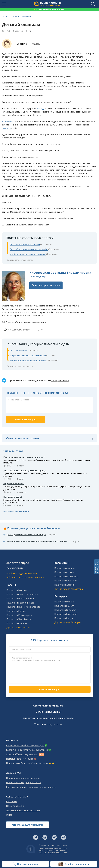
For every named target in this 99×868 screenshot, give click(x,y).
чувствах (6, 128)
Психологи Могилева (66, 614)
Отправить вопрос (50, 689)
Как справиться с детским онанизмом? (24, 457)
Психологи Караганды (66, 581)
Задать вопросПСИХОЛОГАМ (97, 567)
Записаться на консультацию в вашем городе (48, 718)
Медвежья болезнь (14, 484)
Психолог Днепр (38, 277)
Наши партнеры (15, 806)
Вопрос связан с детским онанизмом (28, 355)
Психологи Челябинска (19, 619)
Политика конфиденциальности (24, 783)
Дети (28, 31)
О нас (9, 815)
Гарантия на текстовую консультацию (27, 750)
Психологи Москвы (17, 590)
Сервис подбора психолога (48, 706)
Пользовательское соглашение (23, 778)
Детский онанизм (18, 350)
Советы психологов (22, 17)
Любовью (7, 121)
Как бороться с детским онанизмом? (28, 254)
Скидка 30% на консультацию (22, 754)
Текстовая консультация (48, 724)
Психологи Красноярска (19, 615)
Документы (13, 773)
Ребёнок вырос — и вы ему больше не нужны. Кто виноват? (38, 541)
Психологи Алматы (64, 568)
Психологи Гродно (64, 618)
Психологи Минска (64, 602)
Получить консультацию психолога (50, 9)
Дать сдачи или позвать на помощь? (26, 535)
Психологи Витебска (65, 610)
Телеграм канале (60, 380)
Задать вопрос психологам (20, 260)
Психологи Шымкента (66, 577)
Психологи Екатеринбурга (20, 603)
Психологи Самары (17, 623)
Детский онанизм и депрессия (25, 244)
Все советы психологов (16, 511)
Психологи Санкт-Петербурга (22, 594)
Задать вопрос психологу (46, 285)
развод (40, 108)
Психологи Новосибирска (20, 598)
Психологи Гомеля (64, 606)
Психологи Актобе (64, 585)
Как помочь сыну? (13, 497)
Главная (6, 17)
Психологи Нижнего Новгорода (23, 607)
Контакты (11, 802)
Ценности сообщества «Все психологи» (27, 763)
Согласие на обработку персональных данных (31, 787)
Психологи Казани (16, 611)
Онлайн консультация (48, 712)
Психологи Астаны (64, 572)
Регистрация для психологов (28, 825)
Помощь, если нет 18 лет (20, 759)
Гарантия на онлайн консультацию (25, 745)
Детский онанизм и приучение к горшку (25, 470)
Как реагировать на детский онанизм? (29, 360)
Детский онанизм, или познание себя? (29, 249)
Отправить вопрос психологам (23, 810)
